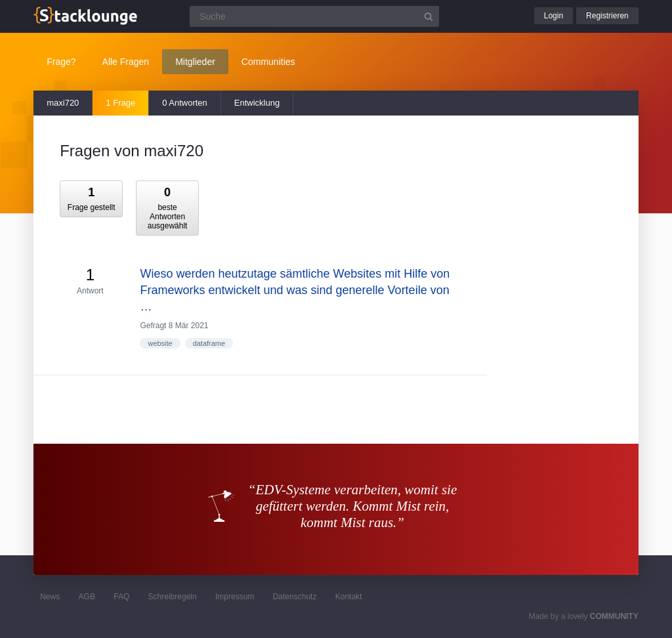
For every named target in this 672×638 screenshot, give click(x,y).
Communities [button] (268, 62)
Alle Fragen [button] (126, 62)
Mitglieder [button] (195, 62)
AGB (87, 597)
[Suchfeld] (314, 16)
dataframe (209, 343)
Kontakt (349, 597)
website (160, 343)
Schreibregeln (173, 597)
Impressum (235, 597)
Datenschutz (295, 597)
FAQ (121, 597)
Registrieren (607, 16)
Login (554, 16)
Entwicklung (257, 103)
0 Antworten (185, 103)
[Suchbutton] (429, 16)
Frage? (61, 62)
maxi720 (63, 103)
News (50, 597)
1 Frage (120, 103)
